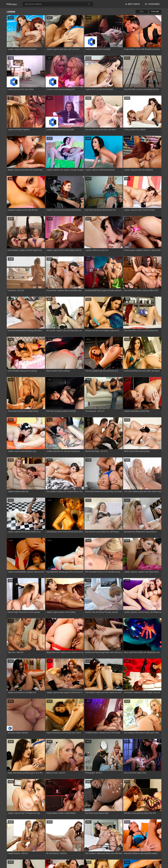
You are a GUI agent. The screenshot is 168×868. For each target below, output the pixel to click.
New (142, 12)
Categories (152, 4)
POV (12, 4)
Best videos (133, 4)
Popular (155, 12)
